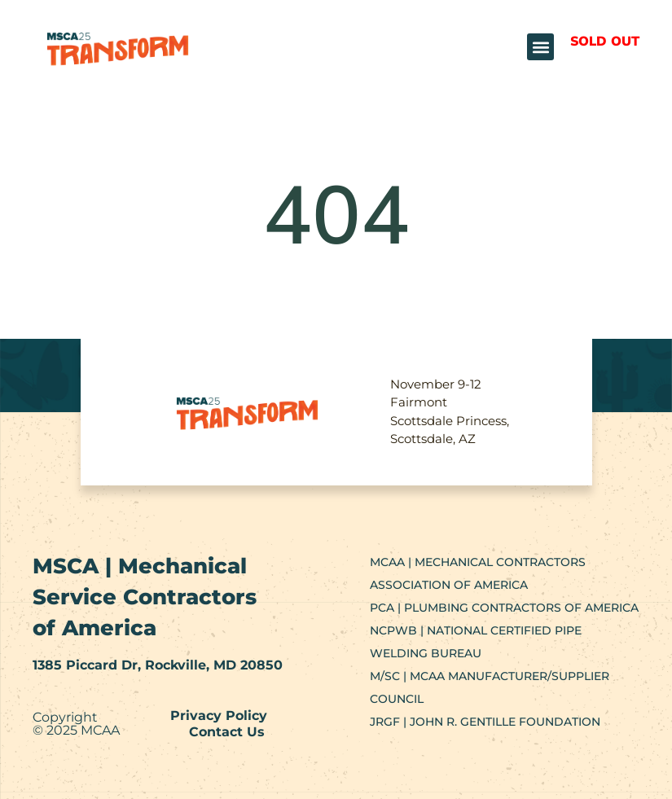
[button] (540, 47)
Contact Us (227, 732)
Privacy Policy (219, 716)
